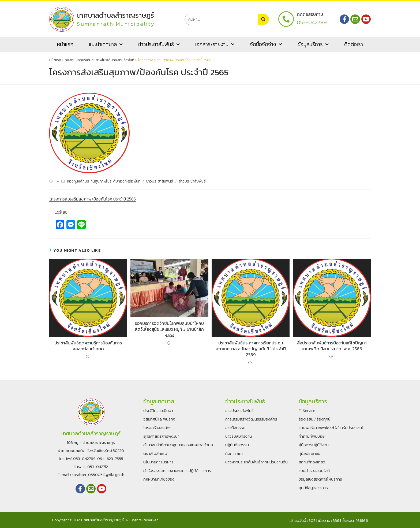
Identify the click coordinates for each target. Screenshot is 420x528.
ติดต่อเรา (354, 44)
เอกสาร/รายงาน (215, 44)
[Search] (263, 19)
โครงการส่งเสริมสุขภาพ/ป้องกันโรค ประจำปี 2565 (93, 199)
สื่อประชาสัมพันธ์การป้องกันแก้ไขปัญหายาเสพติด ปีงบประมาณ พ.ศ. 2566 (332, 346)
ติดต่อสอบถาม (310, 14)
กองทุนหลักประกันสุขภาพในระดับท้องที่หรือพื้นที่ (100, 60)
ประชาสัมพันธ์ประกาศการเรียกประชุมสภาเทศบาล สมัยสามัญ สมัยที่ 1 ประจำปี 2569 (251, 349)
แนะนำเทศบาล (106, 44)
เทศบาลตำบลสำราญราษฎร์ (116, 15)
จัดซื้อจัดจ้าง (266, 44)
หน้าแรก (65, 44)
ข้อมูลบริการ (313, 44)
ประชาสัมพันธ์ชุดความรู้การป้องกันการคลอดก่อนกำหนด (88, 346)
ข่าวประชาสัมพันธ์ (159, 44)
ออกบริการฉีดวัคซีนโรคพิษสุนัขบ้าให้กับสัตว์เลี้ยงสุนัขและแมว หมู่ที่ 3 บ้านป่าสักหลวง (169, 329)
